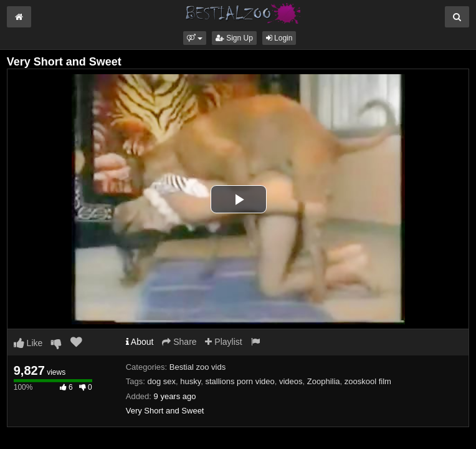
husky (190, 381)
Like (28, 343)
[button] (195, 38)
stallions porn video (240, 381)
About (140, 342)
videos (291, 381)
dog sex (161, 381)
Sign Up (234, 38)
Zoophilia (324, 381)
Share (179, 342)
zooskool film (368, 381)
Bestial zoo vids (198, 367)
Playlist (223, 342)
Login (279, 38)
